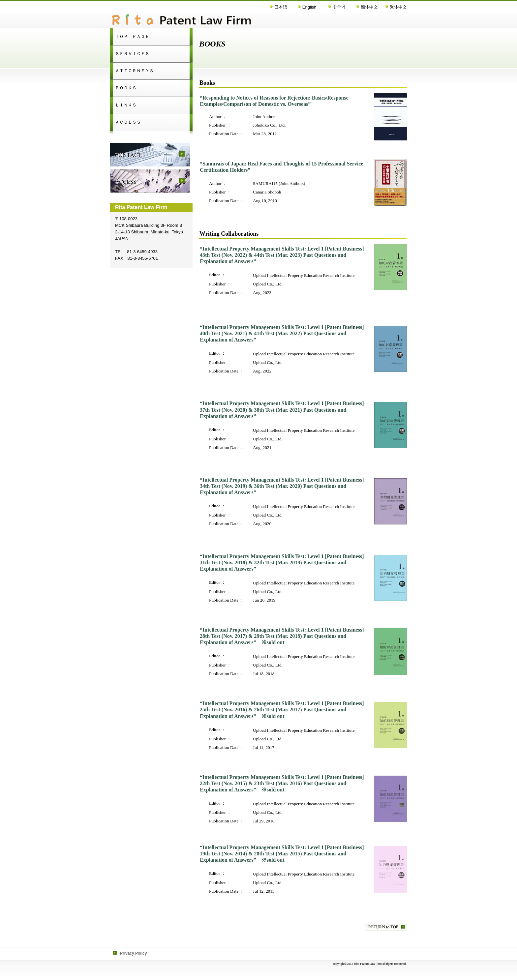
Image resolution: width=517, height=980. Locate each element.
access (150, 181)
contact (150, 155)
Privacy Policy (133, 953)
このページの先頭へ (386, 927)
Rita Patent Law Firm (193, 20)
